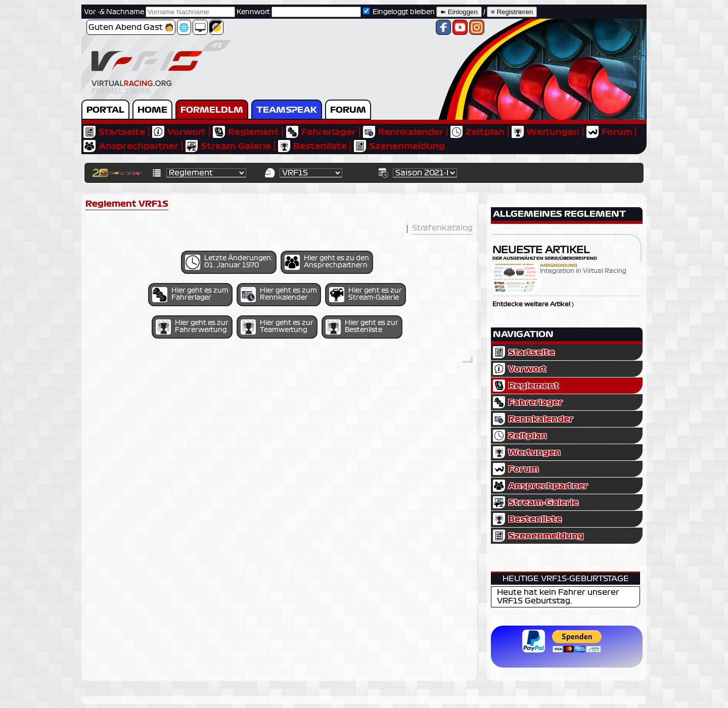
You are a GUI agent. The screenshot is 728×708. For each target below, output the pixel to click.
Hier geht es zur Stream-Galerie (366, 295)
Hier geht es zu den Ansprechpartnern (327, 262)
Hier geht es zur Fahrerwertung (192, 327)
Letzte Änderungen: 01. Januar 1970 (229, 262)
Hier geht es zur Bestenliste (362, 327)
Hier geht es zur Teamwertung (277, 327)
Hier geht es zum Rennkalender (279, 295)
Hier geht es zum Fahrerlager (190, 295)
